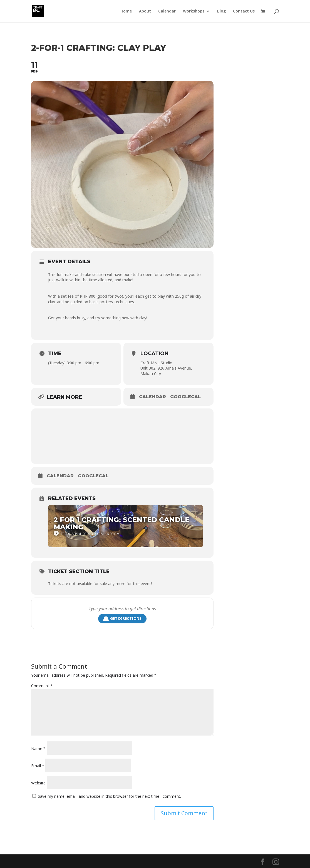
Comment (42, 686)
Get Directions (122, 619)
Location (154, 353)
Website (38, 783)
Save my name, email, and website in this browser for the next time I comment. (109, 796)
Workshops (194, 11)
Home (126, 11)
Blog (221, 11)
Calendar (167, 11)
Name (38, 748)
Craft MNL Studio (156, 363)
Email (38, 766)
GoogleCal (185, 397)
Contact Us (244, 11)
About (145, 11)
